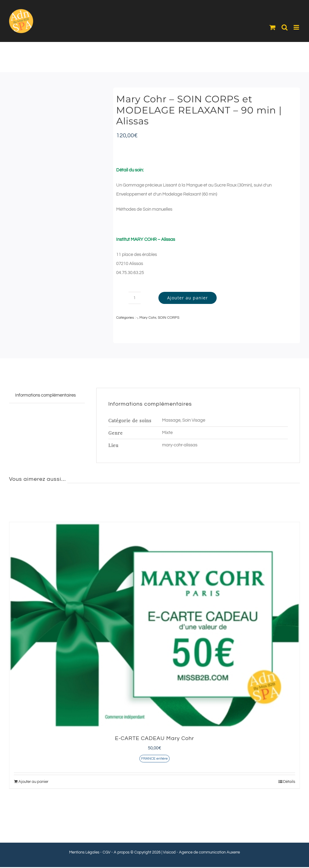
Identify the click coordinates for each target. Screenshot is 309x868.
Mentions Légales (84, 852)
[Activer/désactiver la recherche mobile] (285, 27)
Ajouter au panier (188, 298)
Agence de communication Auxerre (209, 852)
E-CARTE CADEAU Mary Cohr (154, 738)
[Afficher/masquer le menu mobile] (297, 27)
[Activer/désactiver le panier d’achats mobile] (272, 27)
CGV (107, 852)
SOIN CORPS (169, 318)
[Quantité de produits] (135, 298)
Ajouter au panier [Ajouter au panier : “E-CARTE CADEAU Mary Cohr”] (33, 782)
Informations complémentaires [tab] (45, 395)
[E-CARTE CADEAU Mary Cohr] (154, 625)
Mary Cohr (148, 318)
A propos (122, 852)
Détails (289, 782)
